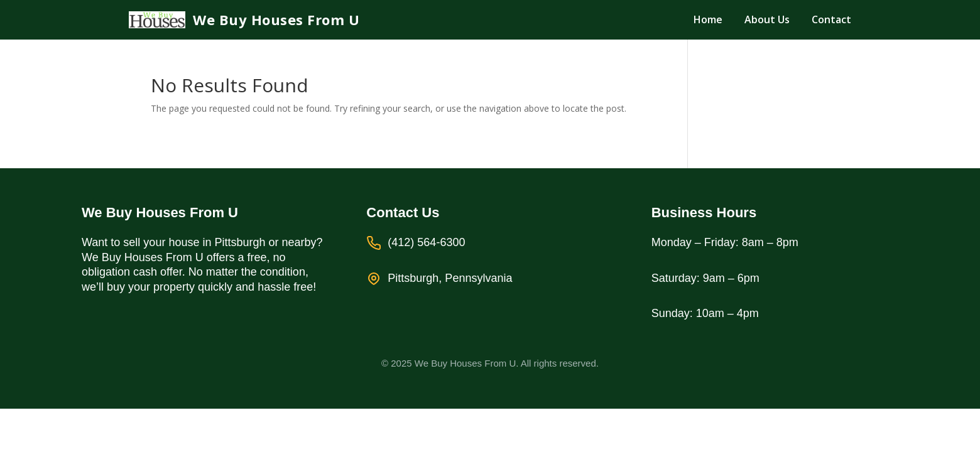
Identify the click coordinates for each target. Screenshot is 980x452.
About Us (767, 19)
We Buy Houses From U (276, 20)
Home (708, 19)
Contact (831, 19)
